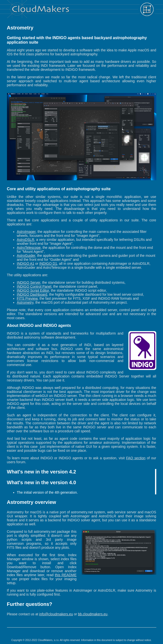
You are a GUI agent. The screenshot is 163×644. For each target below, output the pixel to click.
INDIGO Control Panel (34, 286)
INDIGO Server (29, 282)
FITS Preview (27, 298)
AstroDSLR (26, 240)
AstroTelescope (29, 248)
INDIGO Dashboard (32, 294)
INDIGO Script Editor (33, 290)
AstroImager (26, 232)
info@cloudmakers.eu (56, 614)
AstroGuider (26, 256)
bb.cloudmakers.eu (93, 614)
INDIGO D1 (48, 264)
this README (66, 575)
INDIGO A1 (26, 264)
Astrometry (25, 302)
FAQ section (136, 458)
